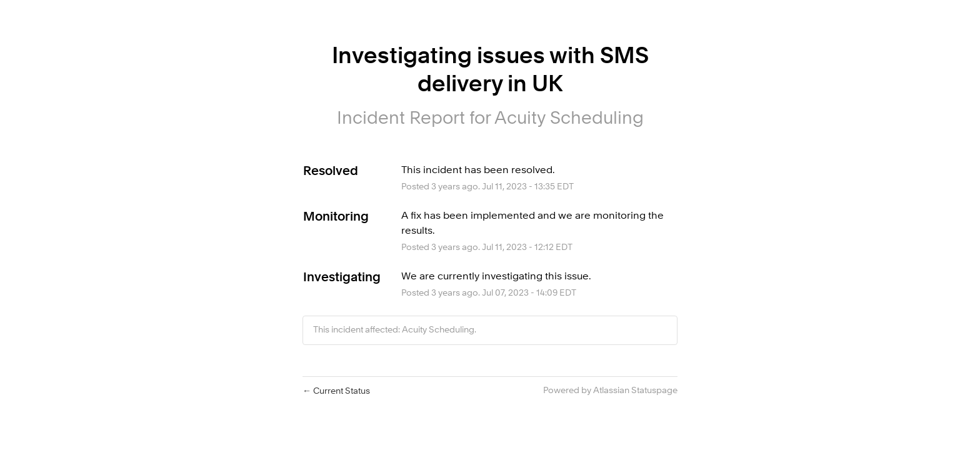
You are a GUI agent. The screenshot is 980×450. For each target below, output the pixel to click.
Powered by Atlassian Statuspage (610, 391)
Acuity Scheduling (569, 119)
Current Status (336, 391)
